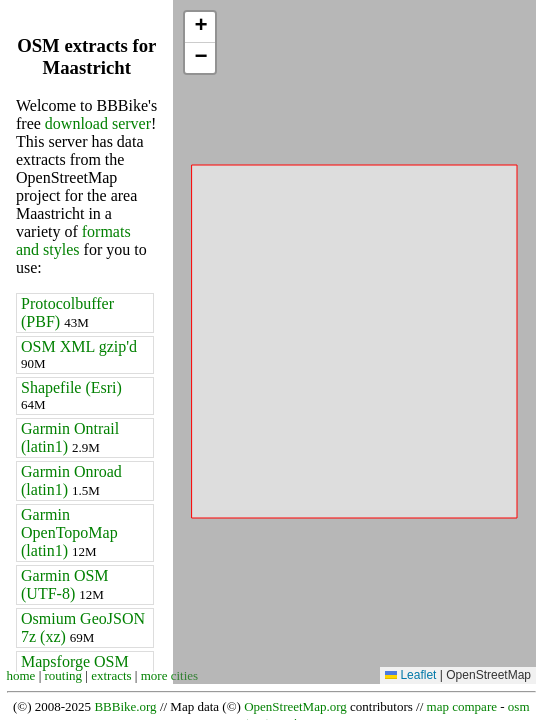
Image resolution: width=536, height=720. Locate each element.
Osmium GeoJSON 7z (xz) (83, 627)
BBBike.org (125, 706)
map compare (462, 706)
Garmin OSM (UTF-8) (65, 584)
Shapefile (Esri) (71, 395)
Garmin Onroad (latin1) (71, 480)
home (21, 675)
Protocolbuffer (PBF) (67, 312)
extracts (111, 675)
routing (64, 675)
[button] (200, 27)
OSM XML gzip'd (79, 354)
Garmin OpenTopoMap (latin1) (69, 532)
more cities (169, 675)
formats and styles (73, 240)
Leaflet (410, 675)
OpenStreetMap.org (295, 706)
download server (98, 123)
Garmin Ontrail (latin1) (70, 437)
